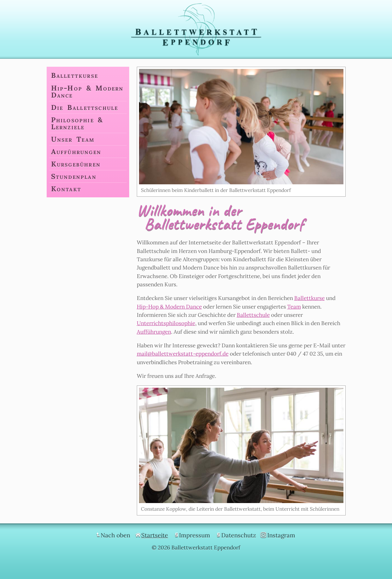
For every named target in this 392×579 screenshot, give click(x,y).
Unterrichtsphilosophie (166, 323)
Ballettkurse (309, 298)
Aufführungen (154, 332)
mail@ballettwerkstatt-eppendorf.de (183, 354)
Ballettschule (253, 315)
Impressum (195, 535)
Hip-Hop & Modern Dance (169, 307)
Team (294, 307)
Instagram (281, 535)
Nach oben (115, 535)
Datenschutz (239, 535)
